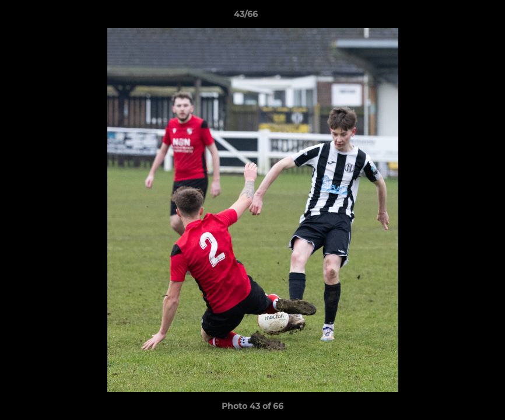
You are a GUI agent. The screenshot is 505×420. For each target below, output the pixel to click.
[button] (456, 17)
